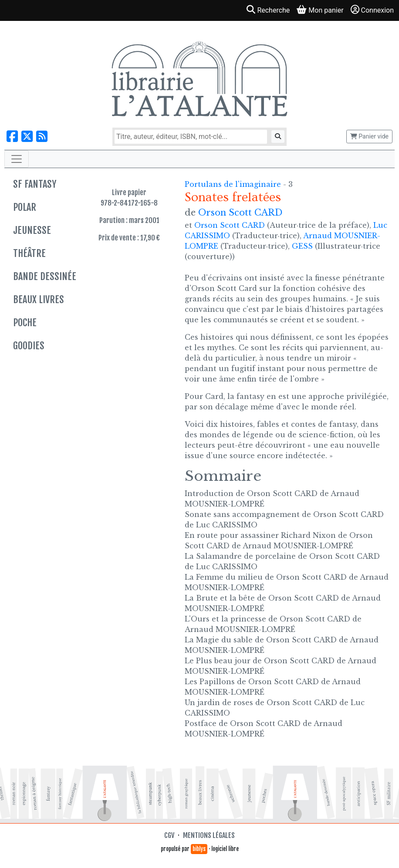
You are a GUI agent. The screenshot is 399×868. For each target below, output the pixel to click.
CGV (169, 835)
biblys (199, 849)
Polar (25, 207)
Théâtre (29, 253)
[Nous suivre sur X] (27, 137)
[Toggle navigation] (17, 159)
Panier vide (369, 136)
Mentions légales (209, 835)
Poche (25, 323)
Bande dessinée (45, 276)
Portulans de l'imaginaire (234, 184)
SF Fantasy (35, 184)
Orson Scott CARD (240, 213)
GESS (302, 246)
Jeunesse (32, 230)
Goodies (29, 346)
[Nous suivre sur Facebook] (12, 137)
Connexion (372, 10)
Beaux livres (39, 299)
